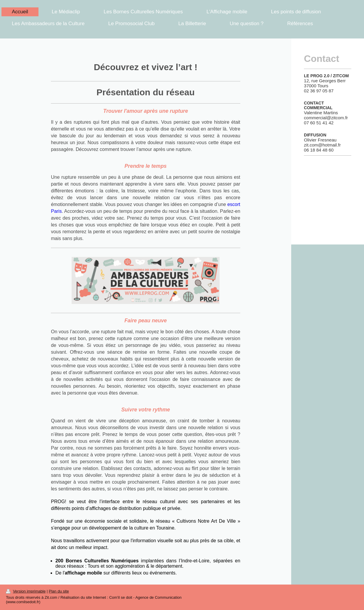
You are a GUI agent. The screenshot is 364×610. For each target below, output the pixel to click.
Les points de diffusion (296, 12)
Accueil (20, 12)
